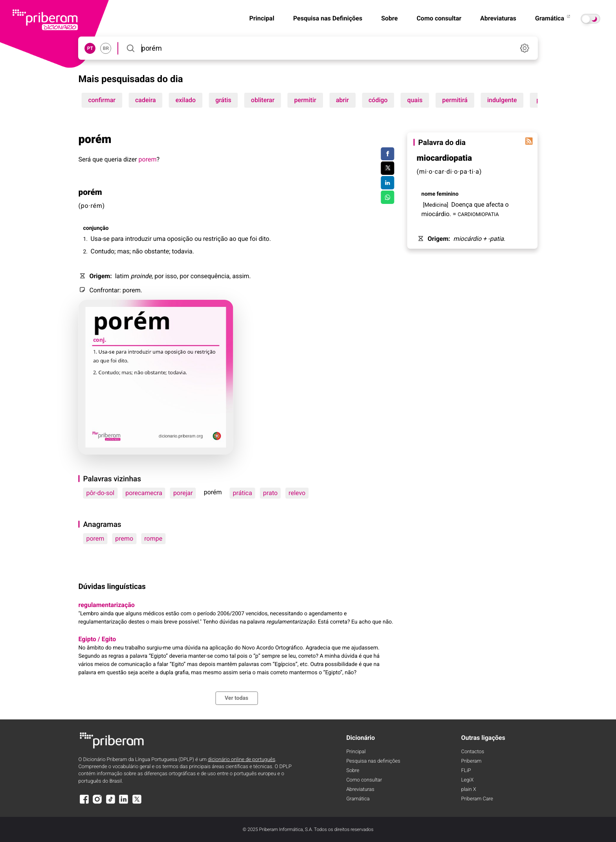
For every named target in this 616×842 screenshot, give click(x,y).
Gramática (553, 18)
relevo (297, 493)
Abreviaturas (498, 18)
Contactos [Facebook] (473, 752)
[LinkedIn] (124, 803)
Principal (262, 18)
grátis (223, 100)
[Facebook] (84, 803)
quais (415, 100)
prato (270, 493)
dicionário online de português (241, 760)
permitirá (455, 100)
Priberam (471, 761)
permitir (305, 100)
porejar (183, 493)
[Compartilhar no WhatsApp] (388, 197)
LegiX (467, 780)
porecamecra (144, 493)
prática (243, 493)
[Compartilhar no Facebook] (388, 154)
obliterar (263, 100)
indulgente (502, 100)
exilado (186, 100)
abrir (342, 100)
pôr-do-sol (100, 493)
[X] (137, 803)
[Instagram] (97, 803)
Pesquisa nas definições (373, 761)
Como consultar (439, 18)
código (378, 100)
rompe (153, 538)
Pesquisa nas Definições (328, 18)
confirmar (102, 100)
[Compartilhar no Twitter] (388, 168)
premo (124, 538)
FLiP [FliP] (466, 771)
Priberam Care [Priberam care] (477, 799)
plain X (469, 790)
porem (148, 159)
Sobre (389, 18)
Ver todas (236, 698)
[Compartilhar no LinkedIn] (388, 183)
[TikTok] (110, 803)
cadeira (146, 100)
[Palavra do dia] (529, 141)
